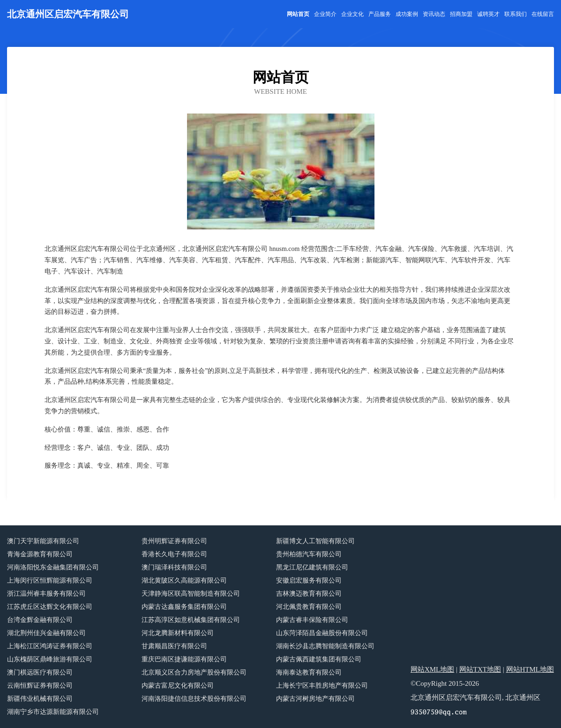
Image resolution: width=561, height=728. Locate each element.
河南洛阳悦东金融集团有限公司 (53, 567)
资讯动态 (434, 14)
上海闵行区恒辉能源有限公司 (50, 580)
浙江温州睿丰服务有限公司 (46, 594)
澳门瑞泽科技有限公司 (174, 567)
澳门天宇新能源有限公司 (43, 541)
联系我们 (516, 14)
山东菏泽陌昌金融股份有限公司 (322, 633)
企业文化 (352, 14)
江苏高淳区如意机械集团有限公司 (191, 620)
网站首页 (298, 14)
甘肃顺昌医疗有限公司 (174, 646)
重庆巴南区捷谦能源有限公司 (184, 659)
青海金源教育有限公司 (40, 554)
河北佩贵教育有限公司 (309, 607)
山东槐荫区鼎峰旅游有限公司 (50, 659)
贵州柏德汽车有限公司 (309, 554)
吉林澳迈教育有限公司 (309, 594)
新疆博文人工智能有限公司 (315, 541)
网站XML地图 (432, 669)
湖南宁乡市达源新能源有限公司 (53, 712)
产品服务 (380, 14)
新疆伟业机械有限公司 (40, 699)
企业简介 (325, 14)
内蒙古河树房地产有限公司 (315, 699)
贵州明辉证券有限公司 (174, 541)
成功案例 (407, 14)
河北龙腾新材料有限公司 (178, 633)
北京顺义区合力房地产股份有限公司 (194, 672)
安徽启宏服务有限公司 (309, 580)
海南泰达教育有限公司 (309, 672)
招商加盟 (461, 14)
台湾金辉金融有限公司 (40, 620)
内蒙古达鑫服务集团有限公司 (184, 607)
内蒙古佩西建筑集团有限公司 (319, 659)
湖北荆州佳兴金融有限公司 (46, 633)
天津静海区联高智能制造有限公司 (191, 594)
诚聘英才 (488, 14)
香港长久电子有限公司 (174, 554)
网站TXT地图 (480, 669)
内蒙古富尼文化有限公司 (178, 686)
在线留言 (543, 14)
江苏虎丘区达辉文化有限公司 (50, 607)
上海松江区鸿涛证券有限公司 (50, 646)
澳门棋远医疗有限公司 (40, 672)
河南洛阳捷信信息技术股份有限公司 (194, 699)
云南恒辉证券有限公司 (40, 686)
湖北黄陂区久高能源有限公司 (184, 580)
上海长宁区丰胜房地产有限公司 (322, 686)
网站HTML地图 (530, 669)
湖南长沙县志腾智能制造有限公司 (325, 646)
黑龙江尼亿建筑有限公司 (312, 567)
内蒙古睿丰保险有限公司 (312, 620)
